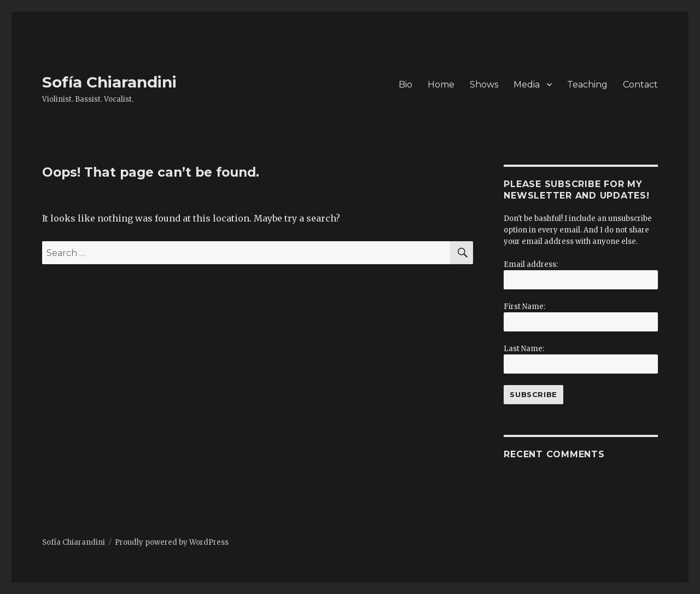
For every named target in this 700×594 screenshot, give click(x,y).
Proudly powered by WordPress (172, 542)
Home (441, 85)
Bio (406, 85)
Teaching (587, 85)
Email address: (531, 264)
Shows (484, 85)
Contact (640, 85)
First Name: (524, 307)
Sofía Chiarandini (109, 82)
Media (527, 85)
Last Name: (524, 349)
